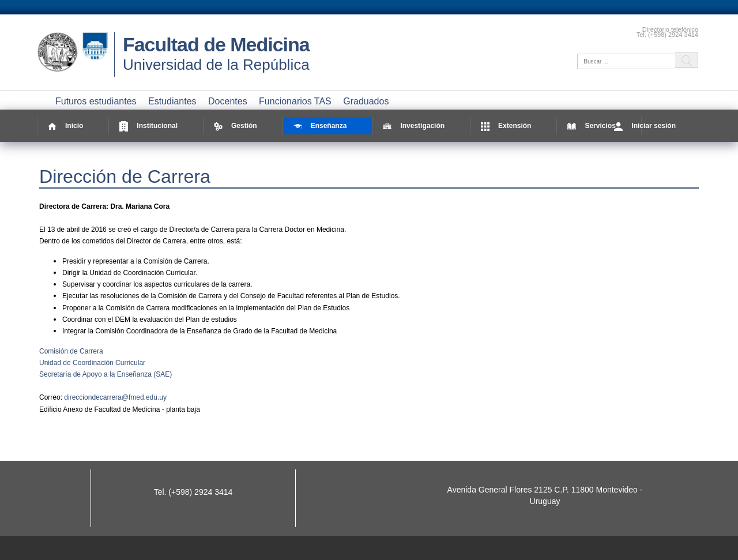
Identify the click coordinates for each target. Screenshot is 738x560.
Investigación (414, 126)
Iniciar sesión (645, 126)
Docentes (228, 101)
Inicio (65, 126)
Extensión (506, 126)
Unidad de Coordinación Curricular (92, 363)
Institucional (148, 126)
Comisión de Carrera (71, 351)
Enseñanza (320, 126)
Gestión (236, 126)
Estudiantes (172, 101)
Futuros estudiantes (96, 101)
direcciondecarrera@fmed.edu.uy (115, 397)
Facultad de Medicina (216, 44)
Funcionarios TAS (295, 101)
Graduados (366, 101)
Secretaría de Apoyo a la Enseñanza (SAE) (106, 374)
